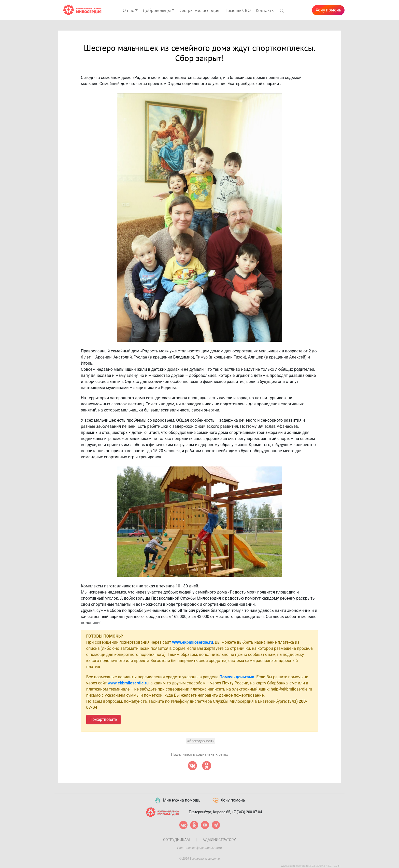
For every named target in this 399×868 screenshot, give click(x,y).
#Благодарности (201, 741)
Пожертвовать (103, 719)
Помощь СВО (238, 11)
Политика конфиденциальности (199, 848)
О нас (128, 11)
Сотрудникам (176, 840)
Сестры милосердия (199, 11)
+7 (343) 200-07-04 (247, 812)
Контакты (265, 11)
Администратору (219, 840)
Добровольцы (157, 11)
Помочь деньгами (237, 677)
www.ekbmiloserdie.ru (193, 642)
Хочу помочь (328, 10)
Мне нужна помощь (177, 801)
